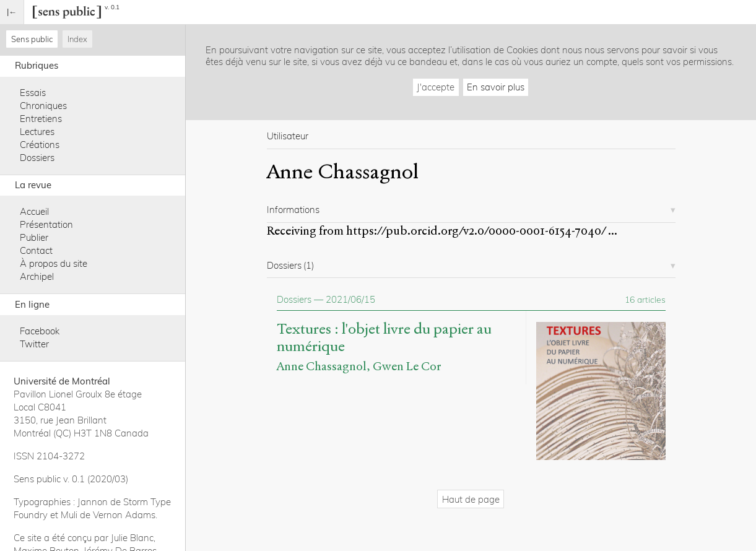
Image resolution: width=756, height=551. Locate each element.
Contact (36, 250)
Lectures (37, 132)
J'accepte (436, 87)
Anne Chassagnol (322, 366)
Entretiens (41, 119)
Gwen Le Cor (407, 366)
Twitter (34, 344)
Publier (34, 237)
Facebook (40, 331)
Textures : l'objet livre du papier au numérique (384, 338)
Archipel (37, 276)
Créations (40, 145)
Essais (33, 93)
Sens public (32, 39)
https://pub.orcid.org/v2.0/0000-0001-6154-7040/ (476, 231)
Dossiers (37, 158)
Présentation (46, 224)
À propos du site (54, 263)
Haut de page (471, 499)
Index (77, 39)
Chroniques (43, 106)
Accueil (34, 211)
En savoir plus (496, 87)
